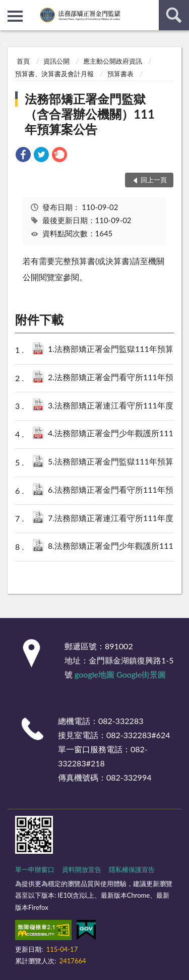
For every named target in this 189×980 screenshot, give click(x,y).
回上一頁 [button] (154, 180)
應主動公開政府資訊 (113, 61)
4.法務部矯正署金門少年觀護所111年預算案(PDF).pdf (115, 434)
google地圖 (94, 674)
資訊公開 (56, 61)
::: (8, 8)
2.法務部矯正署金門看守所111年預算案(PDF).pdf (115, 378)
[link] (23, 156)
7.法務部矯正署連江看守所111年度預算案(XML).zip (115, 519)
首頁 (23, 61)
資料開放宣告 (82, 869)
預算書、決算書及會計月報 (54, 74)
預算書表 (120, 74)
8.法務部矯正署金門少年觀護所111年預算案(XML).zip (115, 547)
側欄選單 (15, 16)
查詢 (174, 15)
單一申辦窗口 (35, 869)
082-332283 (121, 721)
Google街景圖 (141, 674)
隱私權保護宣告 (132, 869)
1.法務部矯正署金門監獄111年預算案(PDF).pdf (115, 350)
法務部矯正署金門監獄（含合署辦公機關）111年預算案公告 (90, 114)
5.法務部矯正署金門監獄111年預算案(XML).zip (115, 462)
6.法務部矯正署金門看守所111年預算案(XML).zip (115, 491)
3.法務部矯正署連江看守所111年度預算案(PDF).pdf (115, 406)
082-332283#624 (138, 735)
